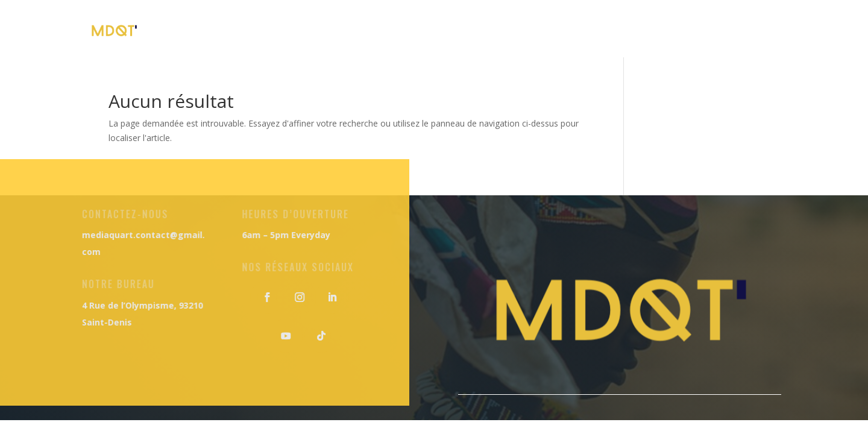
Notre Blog (638, 30)
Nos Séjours (554, 30)
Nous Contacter (733, 30)
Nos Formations (455, 30)
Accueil (304, 30)
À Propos (368, 30)
